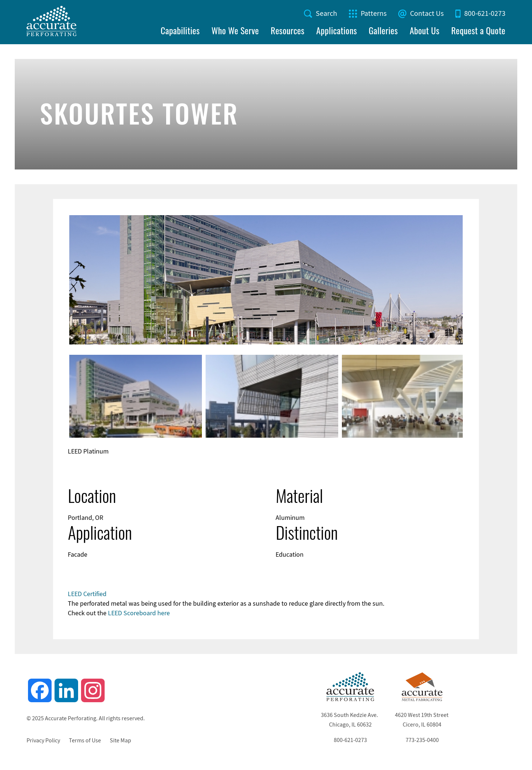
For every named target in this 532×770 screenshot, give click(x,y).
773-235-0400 (422, 740)
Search (326, 13)
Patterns (374, 13)
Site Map (120, 741)
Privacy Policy (43, 741)
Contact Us (427, 13)
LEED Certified (87, 594)
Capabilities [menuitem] (180, 30)
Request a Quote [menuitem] (478, 30)
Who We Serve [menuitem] (235, 30)
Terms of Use (85, 741)
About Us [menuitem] (425, 30)
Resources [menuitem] (288, 30)
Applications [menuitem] (336, 30)
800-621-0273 (485, 13)
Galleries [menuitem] (383, 30)
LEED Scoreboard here (139, 613)
